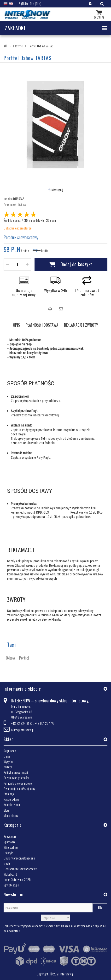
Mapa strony (11, 815)
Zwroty (8, 767)
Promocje (9, 794)
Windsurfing (11, 847)
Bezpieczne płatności (16, 778)
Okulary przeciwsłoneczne (19, 858)
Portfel (24, 658)
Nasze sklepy (11, 799)
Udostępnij (56, 190)
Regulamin (10, 751)
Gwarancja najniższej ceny (19, 788)
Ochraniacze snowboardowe (20, 869)
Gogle (7, 863)
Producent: (10, 205)
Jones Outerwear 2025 (17, 879)
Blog (6, 810)
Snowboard (10, 836)
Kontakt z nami (12, 805)
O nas (7, 756)
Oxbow (22, 205)
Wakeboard (10, 874)
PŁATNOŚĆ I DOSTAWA (42, 325)
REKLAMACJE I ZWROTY (81, 325)
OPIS (16, 325)
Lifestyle (8, 853)
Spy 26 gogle (11, 885)
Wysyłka (9, 761)
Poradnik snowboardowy (21, 237)
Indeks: (8, 199)
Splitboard (10, 842)
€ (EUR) (23, 3)
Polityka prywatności (16, 772)
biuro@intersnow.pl (23, 730)
